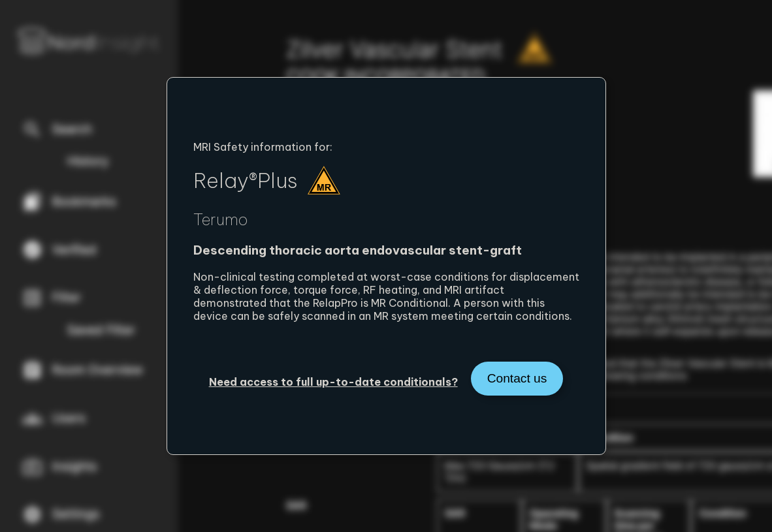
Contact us (517, 378)
